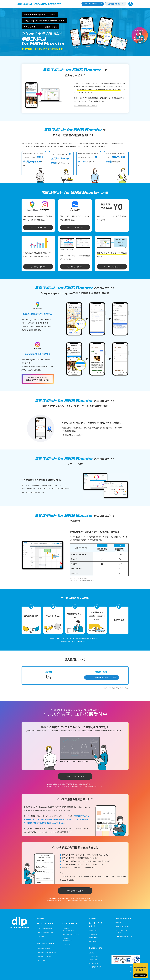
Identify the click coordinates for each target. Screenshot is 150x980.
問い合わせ (92, 4)
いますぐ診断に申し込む (75, 776)
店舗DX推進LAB (94, 938)
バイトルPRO (93, 960)
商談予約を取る (140, 975)
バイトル (92, 953)
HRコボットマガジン (95, 941)
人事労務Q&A (93, 934)
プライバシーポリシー (122, 926)
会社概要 (118, 923)
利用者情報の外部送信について (125, 936)
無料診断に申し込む (75, 891)
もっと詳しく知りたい (38, 227)
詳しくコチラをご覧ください (38, 379)
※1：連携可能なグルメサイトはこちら (85, 106)
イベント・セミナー (123, 918)
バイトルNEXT (94, 956)
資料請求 (114, 4)
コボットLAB (93, 931)
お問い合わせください (102, 677)
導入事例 (92, 918)
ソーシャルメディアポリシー (121, 931)
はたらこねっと (94, 963)
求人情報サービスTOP (96, 967)
